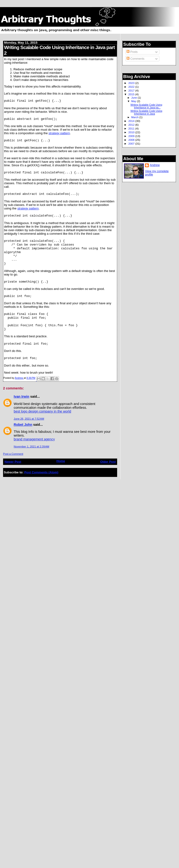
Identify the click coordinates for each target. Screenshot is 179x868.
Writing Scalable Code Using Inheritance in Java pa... (146, 106)
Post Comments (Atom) (41, 472)
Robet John (23, 425)
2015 (132, 94)
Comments (135, 59)
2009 (132, 136)
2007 (132, 144)
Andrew (155, 165)
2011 (132, 128)
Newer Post (13, 462)
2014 (132, 121)
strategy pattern (59, 133)
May (134, 101)
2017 (132, 90)
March (135, 117)
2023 (132, 83)
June (134, 98)
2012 (132, 125)
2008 (132, 140)
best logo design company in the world (42, 411)
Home (61, 461)
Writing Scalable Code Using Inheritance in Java (146, 112)
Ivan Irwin (21, 396)
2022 (132, 87)
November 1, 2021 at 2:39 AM (31, 447)
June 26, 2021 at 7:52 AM (29, 419)
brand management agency (34, 439)
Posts (132, 52)
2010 (132, 132)
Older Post (108, 462)
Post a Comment (13, 454)
